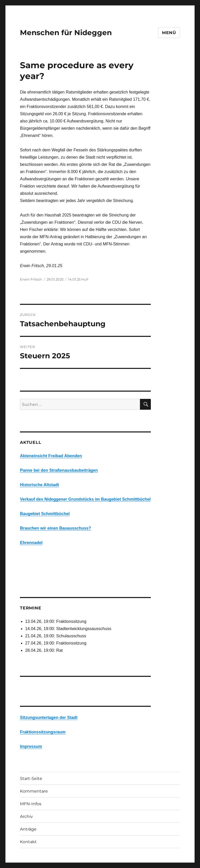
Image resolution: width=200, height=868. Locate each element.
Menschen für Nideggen (66, 33)
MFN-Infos (31, 804)
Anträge (28, 829)
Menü (169, 33)
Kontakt (28, 842)
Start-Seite (31, 778)
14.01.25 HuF (78, 279)
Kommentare (34, 791)
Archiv (26, 816)
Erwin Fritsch (31, 279)
